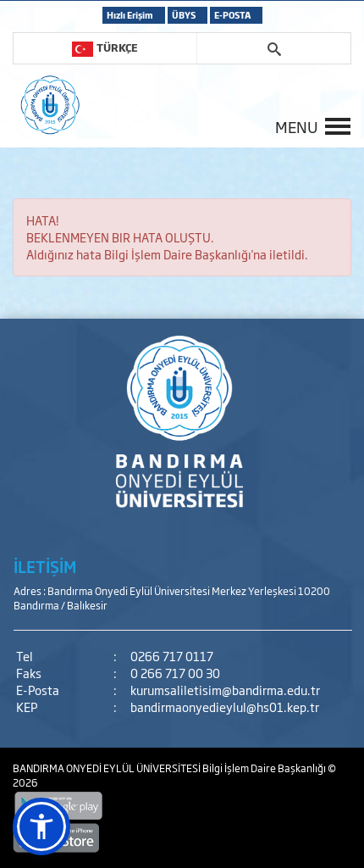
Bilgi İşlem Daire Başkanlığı (265, 768)
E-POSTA (232, 15)
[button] (41, 826)
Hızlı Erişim (130, 15)
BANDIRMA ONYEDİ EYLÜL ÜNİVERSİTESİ (108, 768)
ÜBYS (184, 15)
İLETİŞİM (45, 566)
